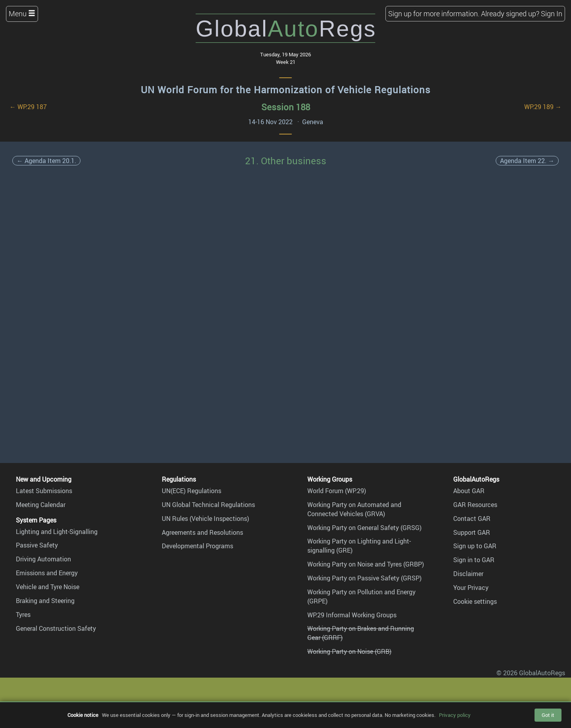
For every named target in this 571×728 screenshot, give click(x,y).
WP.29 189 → (543, 107)
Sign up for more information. (434, 13)
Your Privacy (471, 588)
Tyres (23, 615)
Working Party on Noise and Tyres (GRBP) (366, 564)
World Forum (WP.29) (337, 491)
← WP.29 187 (28, 107)
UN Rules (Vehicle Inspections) (205, 519)
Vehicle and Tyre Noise (48, 587)
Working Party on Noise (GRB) (349, 651)
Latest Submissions (44, 491)
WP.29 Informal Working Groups (352, 615)
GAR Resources (475, 505)
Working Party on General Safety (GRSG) (364, 528)
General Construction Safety (56, 628)
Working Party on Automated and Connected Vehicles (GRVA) (354, 509)
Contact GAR (472, 519)
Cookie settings (475, 601)
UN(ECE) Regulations (192, 491)
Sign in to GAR (474, 560)
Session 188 (286, 107)
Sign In (552, 13)
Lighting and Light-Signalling (57, 532)
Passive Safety (37, 545)
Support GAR (472, 532)
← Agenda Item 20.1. (46, 161)
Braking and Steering (45, 601)
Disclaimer (468, 574)
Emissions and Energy (47, 573)
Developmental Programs (197, 546)
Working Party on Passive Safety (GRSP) (364, 578)
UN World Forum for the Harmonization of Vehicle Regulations (286, 90)
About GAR (469, 491)
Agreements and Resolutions (202, 532)
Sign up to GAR (475, 546)
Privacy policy (455, 715)
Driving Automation (43, 559)
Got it (548, 715)
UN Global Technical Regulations (208, 505)
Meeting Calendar (41, 505)
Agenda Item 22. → (527, 161)
